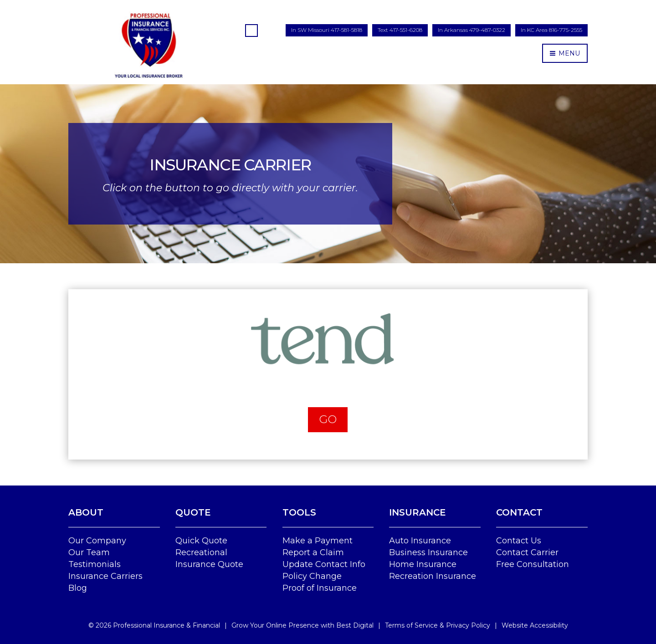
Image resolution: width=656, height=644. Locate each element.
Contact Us (519, 541)
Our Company (97, 541)
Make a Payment (318, 541)
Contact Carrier (527, 552)
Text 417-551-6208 (400, 30)
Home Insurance (423, 564)
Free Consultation (533, 564)
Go (328, 419)
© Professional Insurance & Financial (154, 625)
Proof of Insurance (320, 588)
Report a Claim (313, 552)
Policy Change (312, 576)
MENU (565, 53)
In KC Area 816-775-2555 (551, 30)
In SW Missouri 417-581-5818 (327, 30)
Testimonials (95, 564)
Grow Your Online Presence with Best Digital (302, 625)
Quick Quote (201, 541)
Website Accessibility (535, 625)
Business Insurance (428, 552)
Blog (78, 588)
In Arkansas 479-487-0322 (471, 30)
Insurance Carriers (105, 576)
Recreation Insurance (433, 576)
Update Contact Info (324, 564)
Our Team (89, 552)
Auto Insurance (420, 541)
